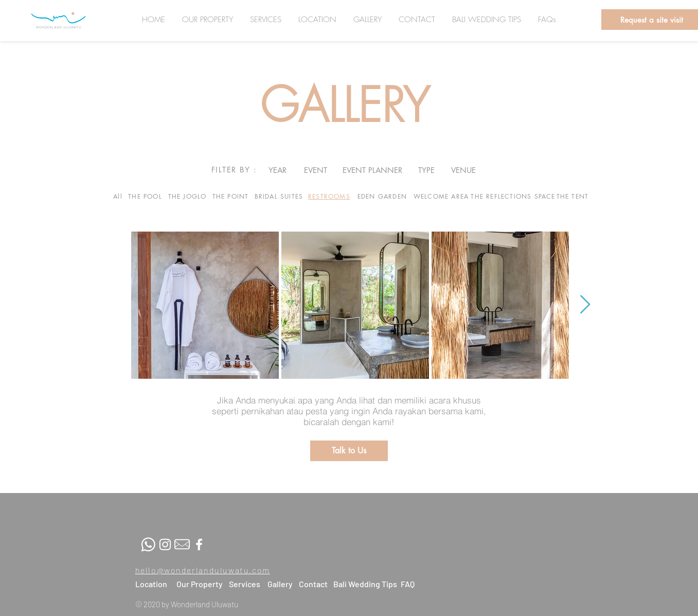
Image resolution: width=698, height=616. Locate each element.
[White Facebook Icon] (199, 544)
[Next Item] (585, 305)
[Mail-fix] (182, 544)
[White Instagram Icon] (165, 544)
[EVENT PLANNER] (372, 170)
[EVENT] (316, 170)
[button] (349, 451)
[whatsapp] (148, 544)
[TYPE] (426, 170)
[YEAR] (278, 170)
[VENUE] (464, 170)
